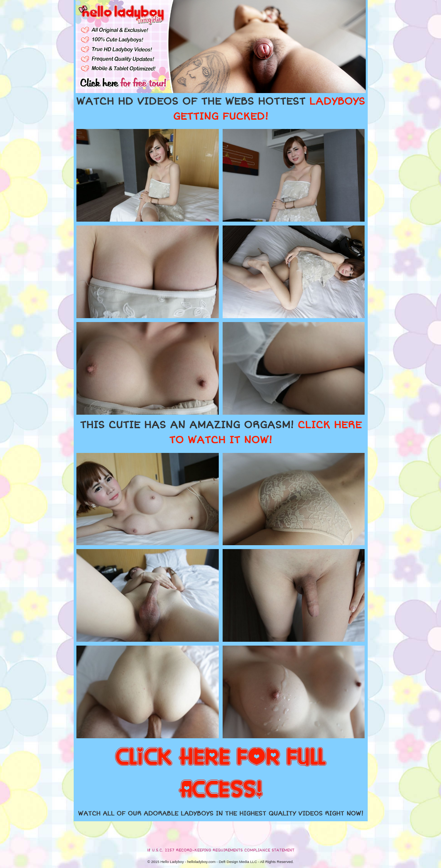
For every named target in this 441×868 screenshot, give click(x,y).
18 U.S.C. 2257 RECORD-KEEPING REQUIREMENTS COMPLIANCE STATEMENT (221, 850)
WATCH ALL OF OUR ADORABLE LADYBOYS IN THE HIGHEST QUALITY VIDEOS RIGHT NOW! (221, 814)
